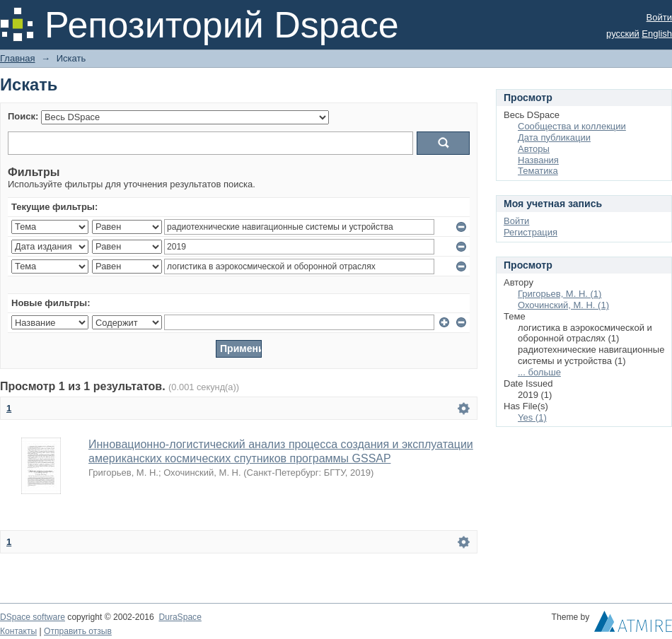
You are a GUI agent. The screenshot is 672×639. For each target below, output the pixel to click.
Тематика (538, 171)
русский (623, 34)
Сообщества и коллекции (572, 126)
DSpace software (33, 617)
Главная (17, 58)
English (657, 34)
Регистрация (531, 232)
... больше (539, 372)
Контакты (18, 631)
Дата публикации (554, 137)
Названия (538, 160)
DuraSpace (180, 617)
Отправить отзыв (78, 631)
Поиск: (23, 116)
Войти (659, 17)
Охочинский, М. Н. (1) (563, 305)
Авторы (534, 149)
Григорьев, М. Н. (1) (560, 294)
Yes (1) (532, 417)
